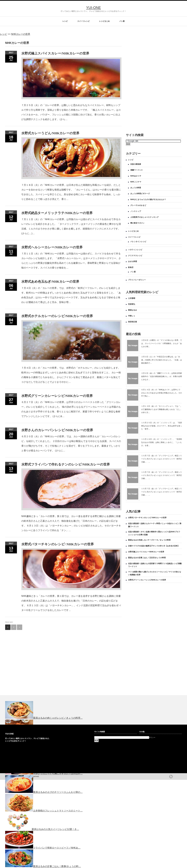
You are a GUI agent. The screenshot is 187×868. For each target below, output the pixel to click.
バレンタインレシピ (138, 242)
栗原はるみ (133, 310)
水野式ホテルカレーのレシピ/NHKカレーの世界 (57, 316)
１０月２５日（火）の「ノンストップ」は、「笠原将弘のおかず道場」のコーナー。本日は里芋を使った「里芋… (162, 426)
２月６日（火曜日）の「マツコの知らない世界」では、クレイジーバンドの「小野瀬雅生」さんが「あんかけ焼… (162, 343)
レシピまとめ (104, 21)
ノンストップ (136, 211)
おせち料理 (133, 261)
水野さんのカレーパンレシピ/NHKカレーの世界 (57, 430)
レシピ (65, 21)
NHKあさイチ (136, 176)
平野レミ (132, 316)
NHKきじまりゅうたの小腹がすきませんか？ (148, 199)
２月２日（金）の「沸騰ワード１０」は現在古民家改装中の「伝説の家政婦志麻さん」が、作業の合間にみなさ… (162, 376)
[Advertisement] (138, 83)
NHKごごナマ (136, 182)
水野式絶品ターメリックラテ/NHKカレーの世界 (57, 213)
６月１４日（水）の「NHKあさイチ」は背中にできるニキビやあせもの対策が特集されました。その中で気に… (162, 393)
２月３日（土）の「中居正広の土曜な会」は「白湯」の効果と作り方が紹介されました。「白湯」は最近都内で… (162, 360)
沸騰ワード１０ (136, 170)
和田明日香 (133, 322)
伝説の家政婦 (136, 164)
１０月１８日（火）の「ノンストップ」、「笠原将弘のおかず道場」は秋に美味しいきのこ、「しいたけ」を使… (162, 442)
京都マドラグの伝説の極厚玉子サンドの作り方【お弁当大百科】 (154, 546)
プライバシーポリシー (137, 280)
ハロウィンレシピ (135, 250)
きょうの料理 (136, 188)
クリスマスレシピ (135, 256)
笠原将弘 (132, 304)
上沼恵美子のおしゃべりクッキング (144, 217)
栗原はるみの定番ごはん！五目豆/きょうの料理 (147, 558)
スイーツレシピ (83, 21)
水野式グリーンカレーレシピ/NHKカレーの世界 (57, 396)
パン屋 (122, 21)
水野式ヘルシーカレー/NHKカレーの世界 (52, 247)
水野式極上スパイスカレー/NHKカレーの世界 (55, 53)
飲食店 (131, 267)
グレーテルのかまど (138, 205)
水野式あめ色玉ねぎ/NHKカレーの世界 (50, 282)
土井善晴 (132, 298)
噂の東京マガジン (137, 223)
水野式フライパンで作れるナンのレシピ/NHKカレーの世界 (66, 464)
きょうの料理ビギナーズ (140, 194)
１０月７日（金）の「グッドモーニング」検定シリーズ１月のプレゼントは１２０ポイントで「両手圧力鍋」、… (162, 459)
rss (171, 777)
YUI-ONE (93, 8)
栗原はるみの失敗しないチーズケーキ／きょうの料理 (149, 540)
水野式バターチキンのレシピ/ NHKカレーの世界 (58, 544)
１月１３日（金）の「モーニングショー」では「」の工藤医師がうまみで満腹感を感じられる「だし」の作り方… (162, 409)
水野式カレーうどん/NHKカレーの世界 (50, 133)
